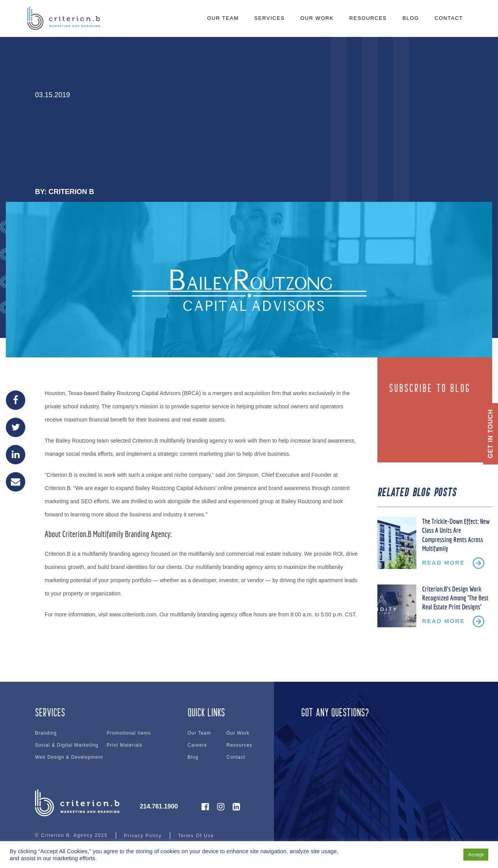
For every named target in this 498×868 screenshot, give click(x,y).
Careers (197, 745)
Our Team (199, 733)
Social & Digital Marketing (67, 745)
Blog (193, 757)
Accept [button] (476, 855)
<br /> (376, 747)
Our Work (238, 733)
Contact (236, 757)
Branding (46, 733)
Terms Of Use (196, 836)
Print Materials (124, 745)
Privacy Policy (143, 836)
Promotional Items (129, 733)
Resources (239, 745)
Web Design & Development (69, 757)
